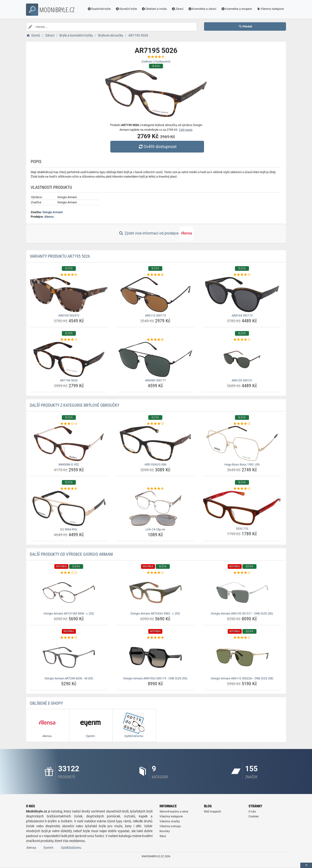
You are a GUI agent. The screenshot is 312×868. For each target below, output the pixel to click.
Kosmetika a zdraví (202, 9)
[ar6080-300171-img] (155, 359)
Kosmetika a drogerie (236, 9)
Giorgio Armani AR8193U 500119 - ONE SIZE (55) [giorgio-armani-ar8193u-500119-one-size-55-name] (155, 678)
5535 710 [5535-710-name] (242, 529)
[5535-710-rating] (242, 489)
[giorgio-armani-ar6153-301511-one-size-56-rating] (242, 573)
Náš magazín (213, 812)
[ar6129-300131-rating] (242, 340)
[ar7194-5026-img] (69, 359)
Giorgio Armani (52, 212)
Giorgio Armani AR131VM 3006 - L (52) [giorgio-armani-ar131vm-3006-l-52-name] (69, 613)
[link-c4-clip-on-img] (155, 508)
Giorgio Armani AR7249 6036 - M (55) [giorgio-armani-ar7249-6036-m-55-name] (69, 678)
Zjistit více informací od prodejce (156, 234)
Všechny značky (170, 821)
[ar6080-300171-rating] (155, 340)
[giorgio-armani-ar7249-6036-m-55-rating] (69, 638)
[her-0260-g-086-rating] (155, 424)
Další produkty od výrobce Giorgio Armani (71, 554)
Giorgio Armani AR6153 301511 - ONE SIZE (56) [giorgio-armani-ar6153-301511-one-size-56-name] (242, 613)
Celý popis (186, 130)
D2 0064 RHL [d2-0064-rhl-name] (69, 529)
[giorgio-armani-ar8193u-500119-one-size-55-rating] (155, 638)
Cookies (254, 816)
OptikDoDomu (71, 848)
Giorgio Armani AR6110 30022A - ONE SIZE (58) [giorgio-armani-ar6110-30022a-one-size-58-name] (242, 678)
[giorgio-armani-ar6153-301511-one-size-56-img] (242, 592)
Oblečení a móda (154, 9)
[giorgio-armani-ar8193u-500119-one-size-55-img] (155, 657)
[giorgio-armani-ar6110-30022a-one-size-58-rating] (242, 638)
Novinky (165, 831)
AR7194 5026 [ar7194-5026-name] (69, 380)
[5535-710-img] (242, 508)
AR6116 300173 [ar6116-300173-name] (155, 315)
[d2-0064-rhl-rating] (69, 489)
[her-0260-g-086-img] (155, 443)
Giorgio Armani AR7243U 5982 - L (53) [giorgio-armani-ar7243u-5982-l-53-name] (155, 613)
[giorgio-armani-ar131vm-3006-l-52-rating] (69, 573)
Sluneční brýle (126, 9)
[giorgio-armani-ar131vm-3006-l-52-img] (69, 592)
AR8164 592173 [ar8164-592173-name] (242, 315)
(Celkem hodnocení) (156, 61)
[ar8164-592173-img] (242, 294)
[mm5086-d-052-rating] (69, 424)
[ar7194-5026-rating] (69, 340)
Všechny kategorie (270, 9)
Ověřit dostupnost (157, 147)
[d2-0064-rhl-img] (69, 508)
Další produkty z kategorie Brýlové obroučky (74, 405)
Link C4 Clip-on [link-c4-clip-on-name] (155, 529)
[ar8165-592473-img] (69, 294)
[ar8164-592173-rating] (242, 275)
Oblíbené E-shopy (46, 703)
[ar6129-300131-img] (242, 359)
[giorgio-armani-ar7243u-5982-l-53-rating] (155, 573)
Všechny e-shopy (170, 826)
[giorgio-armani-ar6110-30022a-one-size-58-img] (242, 657)
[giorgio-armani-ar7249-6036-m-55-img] (69, 657)
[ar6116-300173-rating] (155, 275)
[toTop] (306, 865)
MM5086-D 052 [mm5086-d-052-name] (69, 464)
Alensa (49, 217)
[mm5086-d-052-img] (69, 443)
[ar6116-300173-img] (155, 294)
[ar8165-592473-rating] (69, 275)
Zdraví (177, 9)
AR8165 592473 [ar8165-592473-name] (69, 315)
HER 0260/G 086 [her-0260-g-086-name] (155, 464)
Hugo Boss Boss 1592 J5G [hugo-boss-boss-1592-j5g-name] (242, 464)
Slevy (163, 836)
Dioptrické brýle (99, 9)
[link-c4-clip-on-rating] (155, 489)
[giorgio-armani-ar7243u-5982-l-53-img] (155, 592)
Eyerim (48, 848)
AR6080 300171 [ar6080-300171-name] (155, 380)
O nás (252, 812)
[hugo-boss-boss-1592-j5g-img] (242, 443)
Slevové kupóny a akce (174, 812)
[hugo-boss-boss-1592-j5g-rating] (242, 424)
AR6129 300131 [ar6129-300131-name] (242, 380)
